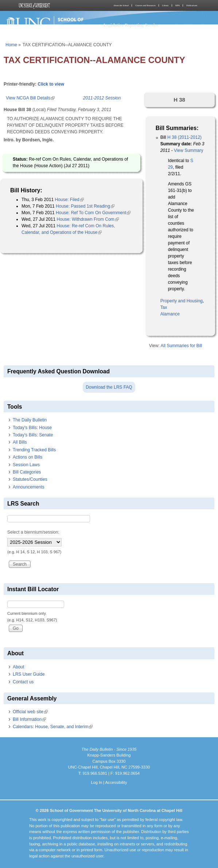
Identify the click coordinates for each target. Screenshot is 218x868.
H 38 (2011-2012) (184, 137)
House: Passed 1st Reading (85, 206)
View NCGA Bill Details (30, 98)
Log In (96, 782)
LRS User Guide (29, 674)
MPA (178, 5)
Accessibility (116, 782)
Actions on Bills (28, 457)
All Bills (20, 442)
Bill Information (29, 719)
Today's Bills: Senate (33, 435)
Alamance (170, 314)
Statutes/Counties (30, 479)
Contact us (23, 682)
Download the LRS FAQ (109, 387)
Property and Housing (182, 301)
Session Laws (26, 465)
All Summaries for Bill (181, 346)
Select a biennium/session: (33, 532)
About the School (121, 5)
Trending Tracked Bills (34, 450)
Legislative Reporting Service (131, 25)
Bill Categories (27, 472)
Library (166, 5)
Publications (192, 5)
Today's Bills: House (32, 428)
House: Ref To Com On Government (93, 213)
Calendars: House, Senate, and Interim (53, 727)
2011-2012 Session (102, 98)
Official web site (30, 712)
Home (11, 45)
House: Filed (69, 200)
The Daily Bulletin (30, 420)
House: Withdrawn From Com (88, 219)
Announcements (29, 487)
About (18, 667)
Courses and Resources (145, 5)
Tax (164, 307)
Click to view (51, 84)
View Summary (188, 150)
